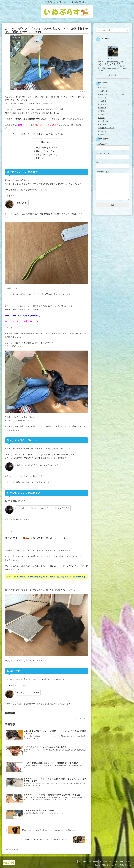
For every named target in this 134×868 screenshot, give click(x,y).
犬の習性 (113, 114)
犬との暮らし (113, 121)
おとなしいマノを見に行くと (47, 155)
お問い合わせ (92, 862)
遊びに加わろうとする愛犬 (47, 148)
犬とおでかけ (113, 91)
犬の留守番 (113, 108)
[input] (113, 30)
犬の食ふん (113, 131)
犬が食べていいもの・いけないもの (113, 94)
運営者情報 (103, 862)
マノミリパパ (113, 59)
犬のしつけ (113, 98)
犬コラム (113, 118)
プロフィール (82, 862)
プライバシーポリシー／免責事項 (119, 862)
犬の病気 (113, 111)
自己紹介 (113, 135)
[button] (127, 30)
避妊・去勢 (113, 125)
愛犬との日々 (11, 713)
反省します (40, 158)
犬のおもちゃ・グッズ (113, 128)
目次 (43, 142)
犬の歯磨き (113, 104)
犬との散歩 (113, 101)
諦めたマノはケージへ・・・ (47, 151)
